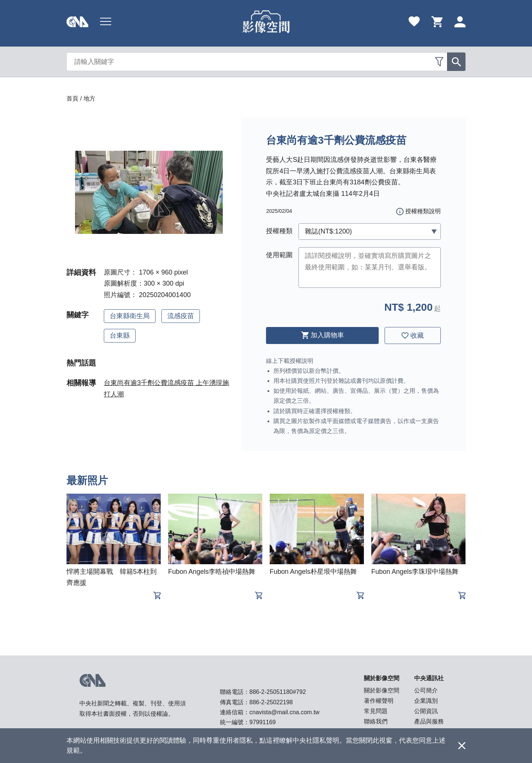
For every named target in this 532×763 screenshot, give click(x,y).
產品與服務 (429, 721)
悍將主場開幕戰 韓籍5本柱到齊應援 (112, 577)
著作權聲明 (379, 701)
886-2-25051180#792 (278, 692)
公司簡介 (426, 690)
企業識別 (426, 701)
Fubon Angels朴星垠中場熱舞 (313, 572)
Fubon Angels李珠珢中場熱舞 (415, 572)
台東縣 (120, 335)
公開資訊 (426, 711)
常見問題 (376, 711)
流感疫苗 (181, 316)
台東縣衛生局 (130, 316)
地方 (89, 98)
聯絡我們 (376, 721)
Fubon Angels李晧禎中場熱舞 (212, 572)
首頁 (72, 98)
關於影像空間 (382, 690)
